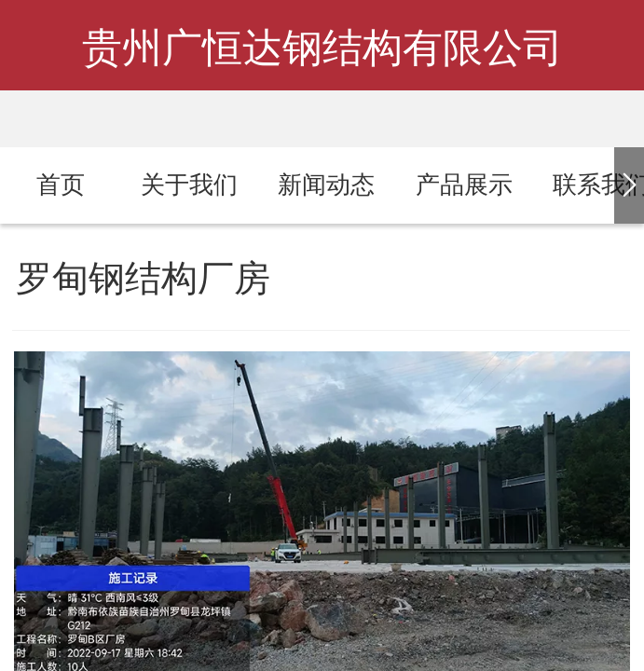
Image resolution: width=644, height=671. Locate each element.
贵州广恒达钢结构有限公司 (322, 48)
